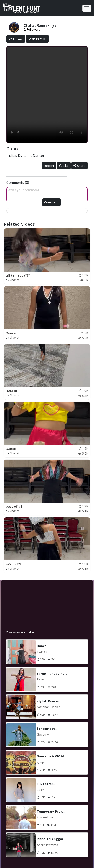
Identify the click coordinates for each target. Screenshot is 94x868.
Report (49, 166)
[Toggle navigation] (87, 8)
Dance (11, 333)
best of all (14, 506)
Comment (51, 202)
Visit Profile (37, 39)
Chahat (15, 280)
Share (79, 166)
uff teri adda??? (18, 275)
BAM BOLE (14, 391)
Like (64, 166)
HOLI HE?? (14, 564)
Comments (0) (18, 183)
